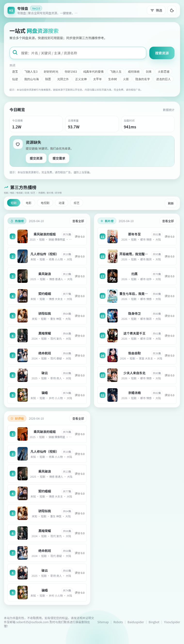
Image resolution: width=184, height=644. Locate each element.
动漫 (62, 203)
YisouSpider (172, 622)
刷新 (171, 203)
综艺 (77, 203)
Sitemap (103, 622)
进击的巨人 (163, 79)
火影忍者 (164, 71)
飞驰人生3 (31, 71)
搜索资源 (162, 53)
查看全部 (78, 221)
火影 (126, 79)
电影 (29, 203)
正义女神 (81, 79)
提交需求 (59, 158)
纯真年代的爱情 (93, 71)
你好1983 (71, 71)
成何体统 (134, 71)
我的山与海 (32, 79)
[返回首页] (44, 10)
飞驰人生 (116, 71)
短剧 (14, 203)
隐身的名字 (143, 79)
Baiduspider (136, 622)
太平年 (97, 79)
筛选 (156, 10)
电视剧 (45, 203)
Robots (118, 622)
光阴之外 (63, 79)
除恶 (48, 79)
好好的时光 (51, 71)
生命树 (112, 79)
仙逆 (15, 79)
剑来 (149, 71)
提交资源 (36, 158)
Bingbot (154, 622)
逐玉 (15, 71)
